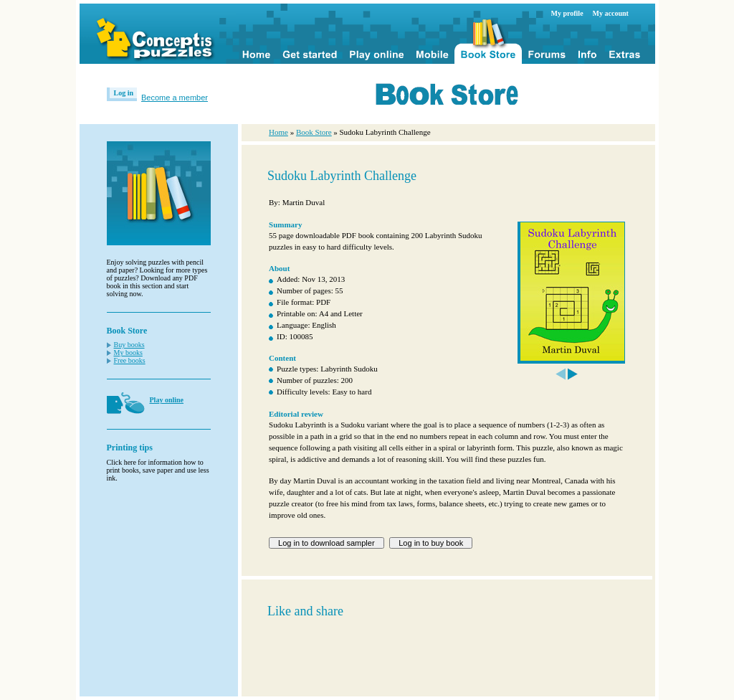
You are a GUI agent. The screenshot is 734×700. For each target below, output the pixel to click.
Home (278, 132)
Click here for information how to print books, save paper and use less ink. (158, 470)
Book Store (314, 132)
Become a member (175, 98)
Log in (124, 93)
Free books (130, 360)
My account (611, 13)
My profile (567, 13)
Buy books (129, 345)
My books (128, 353)
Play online (167, 400)
